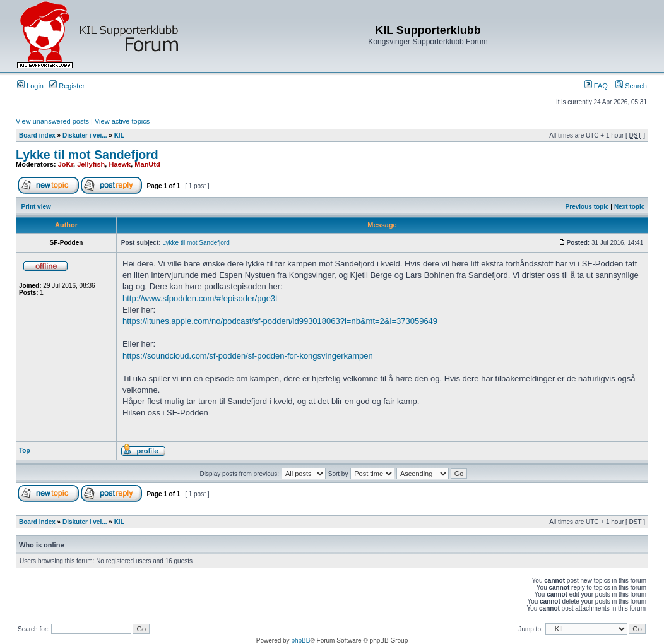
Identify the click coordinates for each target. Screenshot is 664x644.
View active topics (122, 121)
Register (67, 86)
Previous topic (587, 207)
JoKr (66, 164)
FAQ (596, 86)
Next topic (629, 207)
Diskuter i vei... (85, 135)
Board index (37, 135)
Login (30, 86)
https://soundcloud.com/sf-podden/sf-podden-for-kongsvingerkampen (248, 356)
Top (25, 450)
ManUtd (147, 164)
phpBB (300, 641)
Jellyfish (91, 164)
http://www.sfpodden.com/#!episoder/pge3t (200, 298)
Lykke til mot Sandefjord (87, 155)
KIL (119, 135)
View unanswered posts (52, 121)
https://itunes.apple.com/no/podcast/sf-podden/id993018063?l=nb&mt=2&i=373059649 (280, 321)
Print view (36, 207)
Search (631, 86)
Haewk (120, 164)
